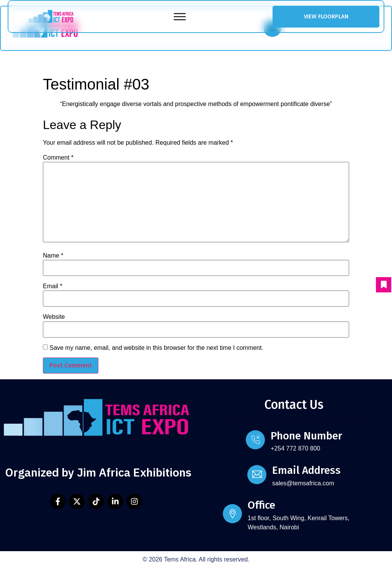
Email (53, 286)
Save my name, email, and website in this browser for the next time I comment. (156, 348)
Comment (58, 158)
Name (53, 256)
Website (54, 317)
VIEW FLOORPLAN (326, 16)
